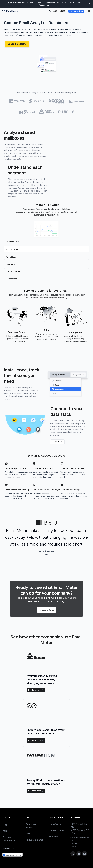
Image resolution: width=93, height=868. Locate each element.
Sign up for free (76, 11)
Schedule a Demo (17, 44)
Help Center (55, 824)
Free (5, 825)
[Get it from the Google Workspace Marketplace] (12, 855)
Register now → (46, 5)
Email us (53, 837)
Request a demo (34, 840)
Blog (28, 834)
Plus (5, 831)
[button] (89, 11)
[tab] (46, 241)
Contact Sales (56, 830)
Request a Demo (46, 610)
